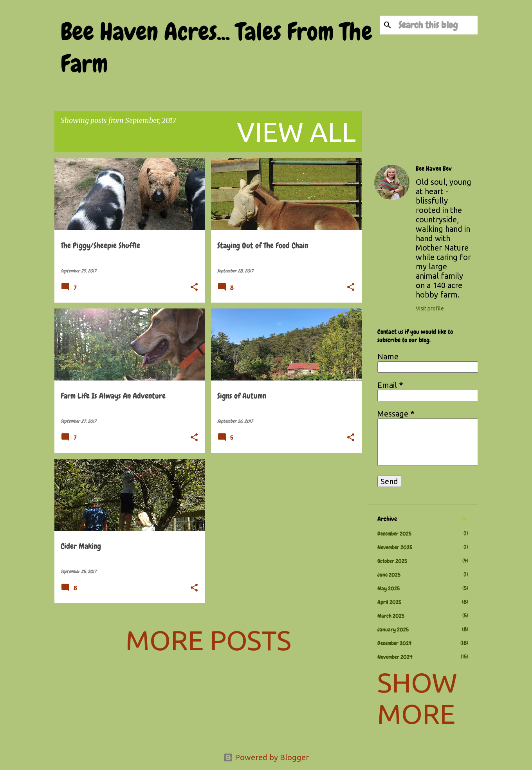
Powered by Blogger (266, 757)
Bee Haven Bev (434, 169)
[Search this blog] (436, 25)
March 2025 (391, 616)
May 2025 (389, 588)
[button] (194, 288)
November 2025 (395, 547)
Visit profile (430, 308)
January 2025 (393, 629)
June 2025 (389, 575)
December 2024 (394, 643)
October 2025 (392, 561)
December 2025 (394, 534)
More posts (208, 640)
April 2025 (389, 602)
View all (296, 132)
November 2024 (395, 657)
